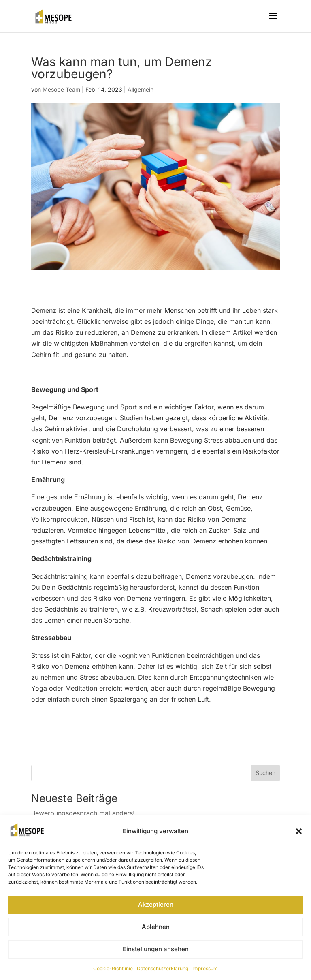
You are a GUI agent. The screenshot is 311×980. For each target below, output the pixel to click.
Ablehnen (156, 927)
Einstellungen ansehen (156, 949)
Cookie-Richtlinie (113, 968)
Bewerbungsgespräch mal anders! (83, 813)
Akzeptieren (156, 904)
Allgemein (141, 89)
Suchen (265, 773)
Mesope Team (61, 89)
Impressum (205, 968)
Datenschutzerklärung (163, 968)
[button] (299, 831)
